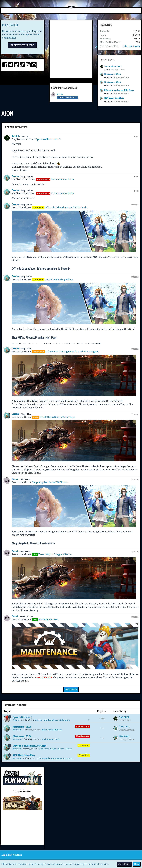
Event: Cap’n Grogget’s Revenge (57, 417)
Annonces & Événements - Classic (56, 749)
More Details (124, 864)
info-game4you (131, 46)
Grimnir (60, 94)
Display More (71, 689)
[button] (3, 3)
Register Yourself (22, 45)
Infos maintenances (52, 730)
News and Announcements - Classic (57, 758)
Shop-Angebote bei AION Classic (50, 482)
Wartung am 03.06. (48, 620)
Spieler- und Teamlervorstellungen (53, 720)
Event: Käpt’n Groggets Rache (55, 554)
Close (137, 864)
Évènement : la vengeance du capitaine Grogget (72, 352)
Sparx (16, 720)
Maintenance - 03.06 (112, 74)
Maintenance (83, 726)
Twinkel (108, 70)
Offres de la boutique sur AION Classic (119, 90)
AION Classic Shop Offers (114, 98)
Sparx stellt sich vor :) (113, 66)
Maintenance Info (51, 739)
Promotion (84, 745)
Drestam (108, 78)
